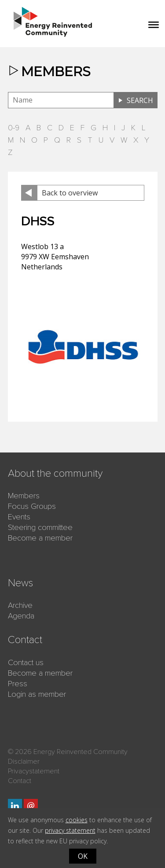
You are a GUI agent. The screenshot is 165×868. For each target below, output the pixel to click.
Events (19, 517)
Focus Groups (32, 506)
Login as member (37, 694)
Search (140, 100)
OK (83, 856)
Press (18, 684)
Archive (20, 605)
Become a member (40, 538)
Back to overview (70, 193)
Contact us (26, 662)
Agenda (21, 616)
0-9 (14, 128)
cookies (77, 820)
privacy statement (70, 830)
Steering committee (40, 527)
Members (24, 496)
